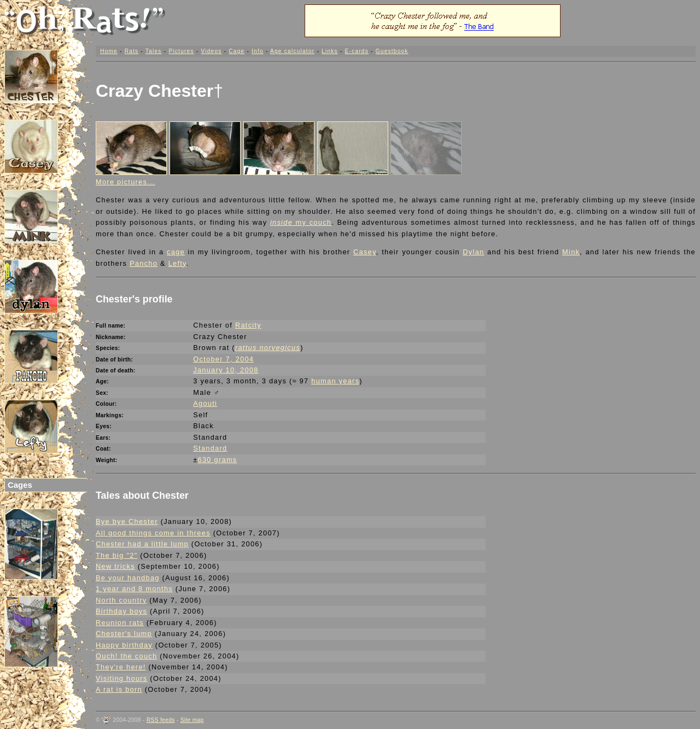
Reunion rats (120, 623)
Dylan (473, 252)
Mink (571, 252)
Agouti (205, 403)
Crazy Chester (154, 91)
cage (176, 252)
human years (335, 381)
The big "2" (117, 555)
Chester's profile (134, 299)
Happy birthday (124, 645)
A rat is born (119, 689)
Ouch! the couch (126, 656)
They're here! (121, 667)
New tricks (115, 566)
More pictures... (126, 182)
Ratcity (248, 325)
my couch (301, 222)
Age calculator (292, 51)
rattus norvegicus (268, 348)
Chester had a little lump (142, 544)
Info (258, 51)
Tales (154, 51)
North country (121, 600)
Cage (237, 51)
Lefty (177, 263)
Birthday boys (121, 611)
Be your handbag (128, 578)
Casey (365, 252)
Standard (210, 448)
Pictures (181, 51)
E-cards (357, 51)
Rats (132, 51)
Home (109, 51)
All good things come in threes (153, 533)
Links (330, 51)
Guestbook (392, 51)
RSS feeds (161, 720)
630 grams (218, 460)
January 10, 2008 (226, 370)
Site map (192, 720)
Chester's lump (124, 634)
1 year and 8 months (134, 589)
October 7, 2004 (223, 359)
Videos (211, 51)
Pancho (144, 263)
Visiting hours (122, 678)
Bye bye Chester (127, 521)
